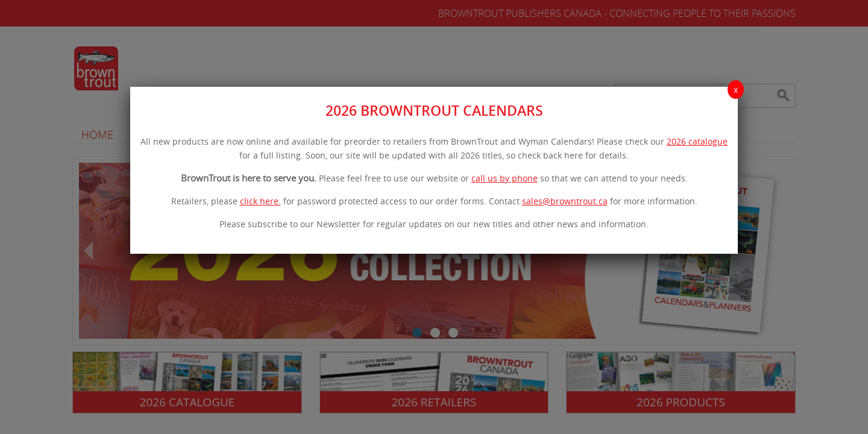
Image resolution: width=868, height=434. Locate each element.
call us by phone (505, 178)
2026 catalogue (697, 141)
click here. (260, 201)
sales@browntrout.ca (565, 201)
